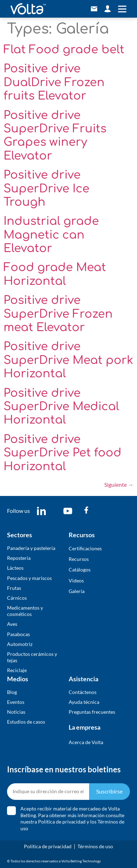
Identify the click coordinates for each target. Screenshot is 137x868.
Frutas (14, 588)
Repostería (19, 558)
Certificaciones (85, 548)
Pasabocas (18, 634)
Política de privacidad (62, 822)
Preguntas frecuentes (92, 712)
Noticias (16, 712)
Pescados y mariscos (29, 578)
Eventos (16, 702)
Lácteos (15, 568)
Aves (12, 624)
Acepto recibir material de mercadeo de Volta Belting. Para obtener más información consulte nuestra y (72, 819)
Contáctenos (83, 692)
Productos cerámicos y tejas (32, 657)
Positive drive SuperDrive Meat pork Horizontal (68, 360)
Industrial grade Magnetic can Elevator (51, 235)
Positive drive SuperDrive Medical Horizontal (61, 407)
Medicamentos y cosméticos (25, 611)
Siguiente (119, 484)
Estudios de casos (26, 722)
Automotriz (20, 644)
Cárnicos (17, 598)
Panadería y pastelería (31, 548)
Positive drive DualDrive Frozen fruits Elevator (54, 82)
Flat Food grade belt (64, 50)
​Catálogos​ (80, 570)
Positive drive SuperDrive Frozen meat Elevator (58, 314)
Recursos (79, 559)
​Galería (77, 591)
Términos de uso (95, 846)
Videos (76, 580)
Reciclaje (17, 670)
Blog (12, 692)
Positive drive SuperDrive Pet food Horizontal (63, 453)
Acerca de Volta (86, 742)
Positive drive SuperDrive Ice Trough (46, 188)
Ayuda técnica (84, 702)
